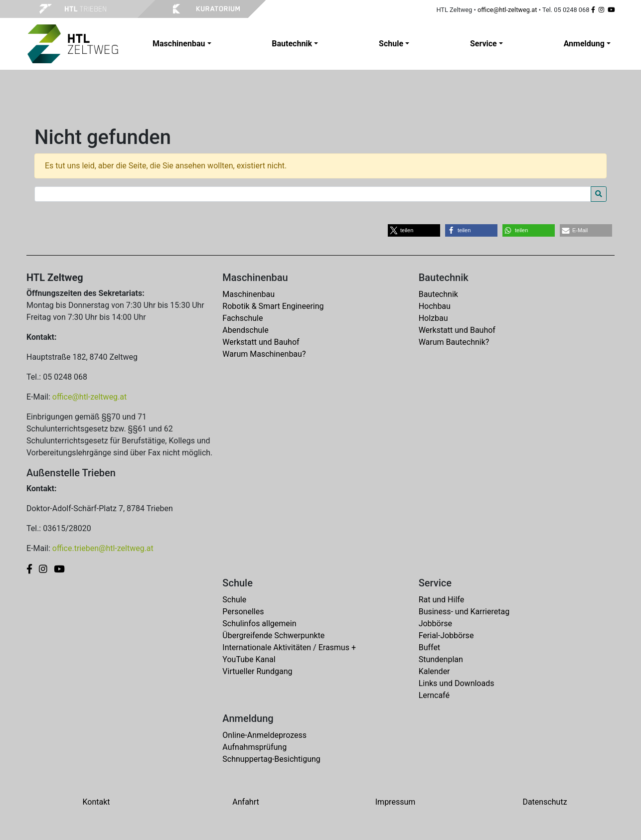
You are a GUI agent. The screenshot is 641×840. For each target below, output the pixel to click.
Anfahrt (245, 802)
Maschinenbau (248, 294)
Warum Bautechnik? (454, 342)
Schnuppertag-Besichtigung (271, 759)
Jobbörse (435, 624)
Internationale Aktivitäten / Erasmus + (289, 647)
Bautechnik (438, 294)
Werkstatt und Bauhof (261, 342)
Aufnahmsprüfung (254, 747)
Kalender (434, 671)
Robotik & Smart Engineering (273, 306)
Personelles (243, 612)
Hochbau (435, 306)
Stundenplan (441, 659)
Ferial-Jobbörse (446, 635)
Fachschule (242, 318)
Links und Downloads (457, 683)
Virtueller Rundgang (257, 671)
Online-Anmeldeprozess (264, 735)
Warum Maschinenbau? (264, 354)
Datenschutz (545, 802)
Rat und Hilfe (441, 600)
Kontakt (96, 802)
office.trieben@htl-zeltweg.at (103, 548)
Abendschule (245, 330)
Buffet (429, 647)
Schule (234, 600)
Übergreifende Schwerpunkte (273, 635)
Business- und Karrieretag (464, 612)
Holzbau (433, 318)
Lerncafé (434, 695)
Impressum (396, 802)
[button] (414, 230)
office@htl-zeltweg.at (507, 10)
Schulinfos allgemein (259, 624)
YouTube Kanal (249, 659)
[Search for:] (313, 194)
